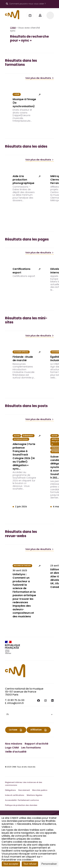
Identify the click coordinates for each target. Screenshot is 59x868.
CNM (13, 28)
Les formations (31, 748)
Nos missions (14, 744)
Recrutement (24, 790)
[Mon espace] (40, 15)
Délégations (10, 790)
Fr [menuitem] (8, 715)
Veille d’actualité (16, 752)
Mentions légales (35, 795)
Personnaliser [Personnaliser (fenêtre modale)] (49, 864)
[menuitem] (29, 715)
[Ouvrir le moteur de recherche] (26, 4)
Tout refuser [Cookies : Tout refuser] (30, 864)
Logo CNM (12, 748)
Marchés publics (40, 790)
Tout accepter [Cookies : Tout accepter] (11, 864)
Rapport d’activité (37, 744)
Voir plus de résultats (40, 78)
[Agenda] (30, 15)
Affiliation (36, 730)
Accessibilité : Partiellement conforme (22, 800)
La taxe (13, 730)
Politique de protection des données (21, 805)
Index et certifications (15, 795)
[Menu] (50, 15)
